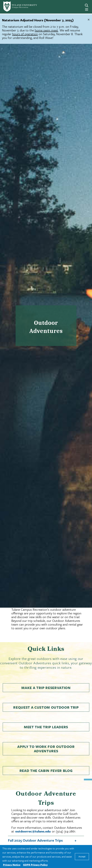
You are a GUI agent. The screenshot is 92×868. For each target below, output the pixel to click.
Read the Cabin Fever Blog (46, 771)
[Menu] (87, 9)
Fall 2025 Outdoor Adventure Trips (35, 840)
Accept (82, 857)
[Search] (87, 5)
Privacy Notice (12, 865)
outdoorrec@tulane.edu (33, 831)
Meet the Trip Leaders (46, 727)
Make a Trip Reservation (46, 688)
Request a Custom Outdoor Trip (46, 707)
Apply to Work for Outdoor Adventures (46, 749)
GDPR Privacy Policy (35, 865)
